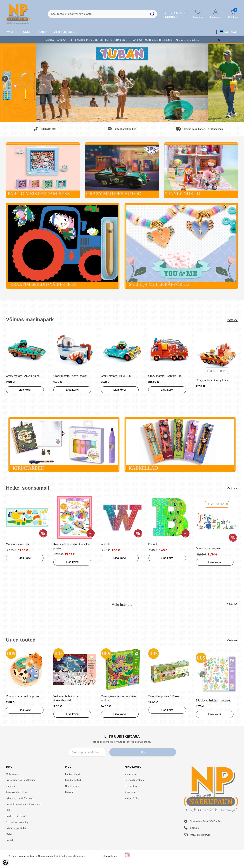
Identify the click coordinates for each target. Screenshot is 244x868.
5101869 (171, 17)
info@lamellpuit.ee (200, 835)
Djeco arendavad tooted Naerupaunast (32, 856)
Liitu (161, 752)
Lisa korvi (23, 390)
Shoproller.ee (110, 856)
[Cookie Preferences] (6, 862)
